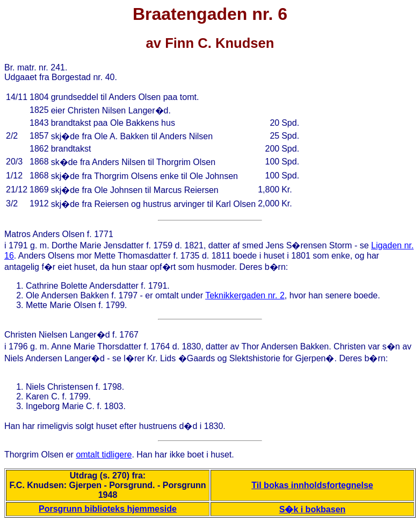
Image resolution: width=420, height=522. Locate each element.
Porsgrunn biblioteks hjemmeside (108, 509)
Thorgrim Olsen (34, 455)
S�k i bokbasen (313, 509)
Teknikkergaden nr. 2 (245, 295)
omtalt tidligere (104, 455)
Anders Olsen (58, 234)
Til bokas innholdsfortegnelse (312, 485)
